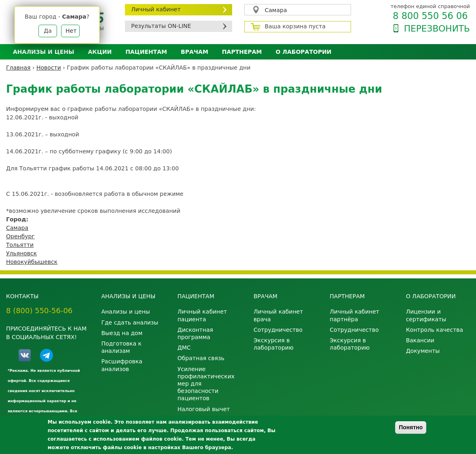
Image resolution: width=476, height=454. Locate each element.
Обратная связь (201, 358)
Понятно (411, 427)
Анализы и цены (43, 52)
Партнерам (242, 52)
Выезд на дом (122, 333)
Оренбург (20, 236)
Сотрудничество (278, 330)
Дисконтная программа (195, 333)
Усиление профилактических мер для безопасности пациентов (206, 384)
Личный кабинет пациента (202, 315)
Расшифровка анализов (122, 365)
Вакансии (420, 340)
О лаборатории (304, 52)
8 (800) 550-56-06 (39, 311)
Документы (423, 351)
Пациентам (146, 52)
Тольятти (20, 245)
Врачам (195, 52)
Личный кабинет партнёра (354, 315)
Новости (49, 68)
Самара (276, 10)
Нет (71, 31)
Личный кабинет (156, 9)
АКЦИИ (100, 52)
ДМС (184, 348)
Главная (18, 68)
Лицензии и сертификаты (426, 315)
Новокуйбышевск (32, 262)
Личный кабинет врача (278, 315)
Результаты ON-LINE (161, 26)
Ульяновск (21, 253)
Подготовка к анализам (121, 347)
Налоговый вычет (204, 409)
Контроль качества (435, 330)
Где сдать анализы (130, 322)
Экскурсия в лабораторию (274, 344)
